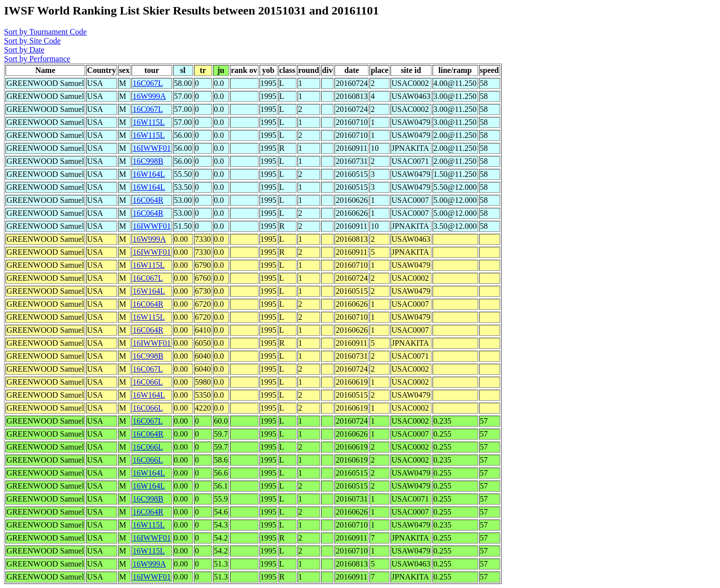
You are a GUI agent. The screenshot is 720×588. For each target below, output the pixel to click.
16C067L (147, 83)
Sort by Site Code (32, 41)
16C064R (148, 200)
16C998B (148, 161)
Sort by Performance (37, 59)
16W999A (149, 96)
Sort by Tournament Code (45, 32)
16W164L (149, 174)
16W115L (148, 122)
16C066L (147, 382)
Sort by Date (24, 50)
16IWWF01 (151, 148)
